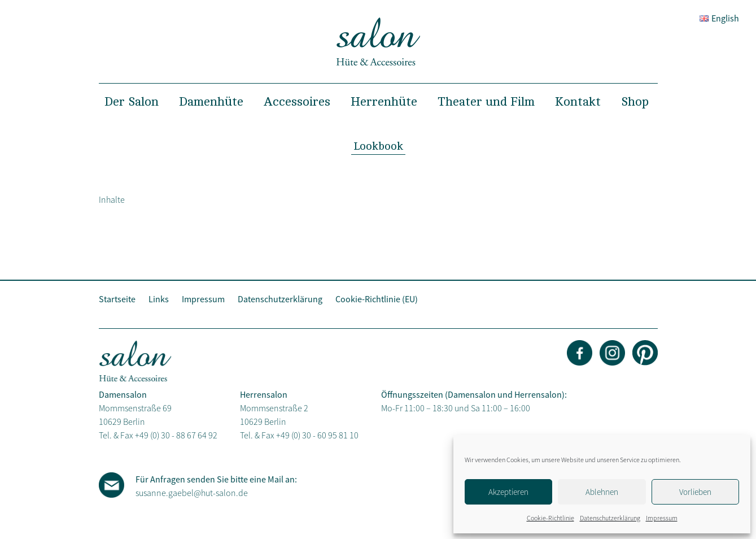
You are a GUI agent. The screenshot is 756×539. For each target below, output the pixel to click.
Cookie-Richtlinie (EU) (377, 299)
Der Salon (132, 102)
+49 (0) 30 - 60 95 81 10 (317, 435)
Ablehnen (602, 492)
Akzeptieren (508, 492)
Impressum (662, 518)
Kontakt (578, 102)
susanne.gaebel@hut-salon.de (192, 493)
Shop (635, 102)
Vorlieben (695, 492)
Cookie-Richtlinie (550, 518)
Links (159, 299)
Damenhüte (211, 102)
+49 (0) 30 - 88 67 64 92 (176, 435)
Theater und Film (486, 102)
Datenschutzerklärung (610, 518)
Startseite (117, 299)
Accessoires (297, 102)
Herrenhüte (384, 102)
